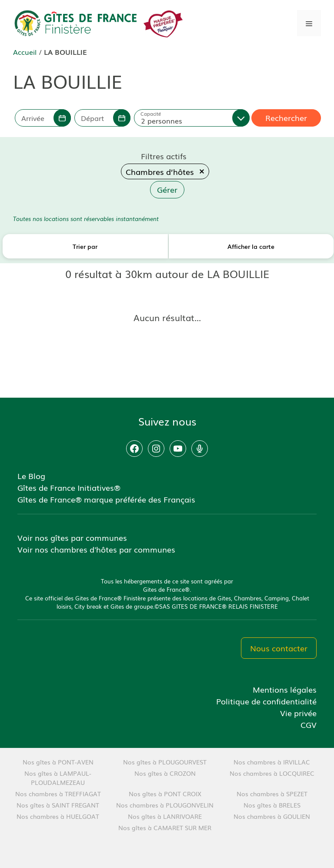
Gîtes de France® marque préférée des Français (106, 499)
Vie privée (298, 713)
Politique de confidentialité (266, 701)
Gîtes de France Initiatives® (69, 487)
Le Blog (31, 476)
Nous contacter (279, 648)
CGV (309, 724)
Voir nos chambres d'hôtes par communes (96, 549)
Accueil (25, 52)
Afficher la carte (251, 246)
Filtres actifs (164, 156)
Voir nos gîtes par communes (72, 537)
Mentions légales (285, 689)
